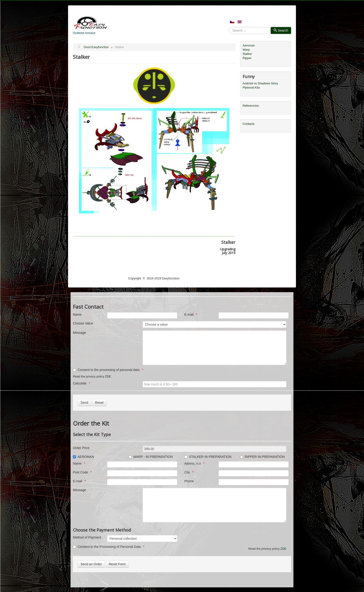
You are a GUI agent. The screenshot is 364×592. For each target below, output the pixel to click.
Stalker (247, 54)
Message (80, 333)
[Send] (84, 403)
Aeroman (249, 45)
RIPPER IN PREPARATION (262, 457)
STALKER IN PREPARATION (208, 457)
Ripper (247, 58)
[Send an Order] (91, 564)
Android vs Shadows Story (260, 83)
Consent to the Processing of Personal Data (107, 547)
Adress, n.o (193, 463)
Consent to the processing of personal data (106, 370)
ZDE (108, 376)
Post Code (80, 472)
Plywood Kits (251, 88)
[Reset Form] (117, 564)
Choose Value (83, 323)
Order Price (81, 448)
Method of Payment (87, 537)
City (187, 472)
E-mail (189, 314)
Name (77, 314)
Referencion (251, 106)
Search (229, 30)
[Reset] (99, 403)
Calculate (80, 383)
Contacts (249, 124)
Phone (189, 481)
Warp (246, 50)
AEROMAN (83, 457)
